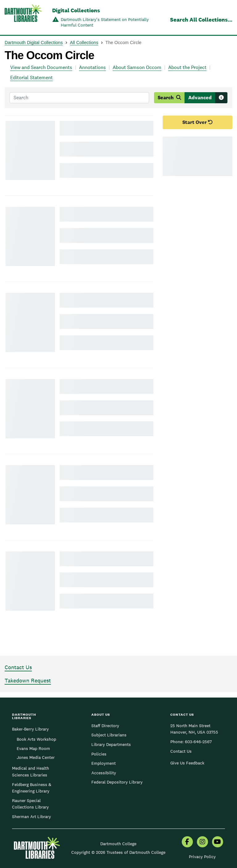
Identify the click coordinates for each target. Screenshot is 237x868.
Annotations (92, 67)
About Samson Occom (137, 67)
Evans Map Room (33, 748)
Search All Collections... (201, 20)
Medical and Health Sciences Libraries (31, 772)
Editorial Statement (31, 78)
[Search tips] (221, 98)
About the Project (187, 67)
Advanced (200, 98)
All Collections (84, 43)
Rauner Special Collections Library (30, 804)
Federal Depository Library (117, 782)
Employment (104, 763)
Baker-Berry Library (30, 729)
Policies (99, 754)
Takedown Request (28, 680)
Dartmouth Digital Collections (34, 43)
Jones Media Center (36, 757)
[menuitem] (187, 842)
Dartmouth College (118, 844)
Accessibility (104, 773)
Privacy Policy (202, 857)
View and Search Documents (41, 67)
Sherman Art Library (31, 817)
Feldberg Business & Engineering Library (32, 788)
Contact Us (18, 667)
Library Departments (111, 744)
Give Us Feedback (187, 763)
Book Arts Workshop (36, 739)
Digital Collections (76, 10)
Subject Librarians (109, 735)
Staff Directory (105, 726)
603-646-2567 (198, 742)
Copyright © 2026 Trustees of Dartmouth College (118, 852)
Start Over (198, 122)
